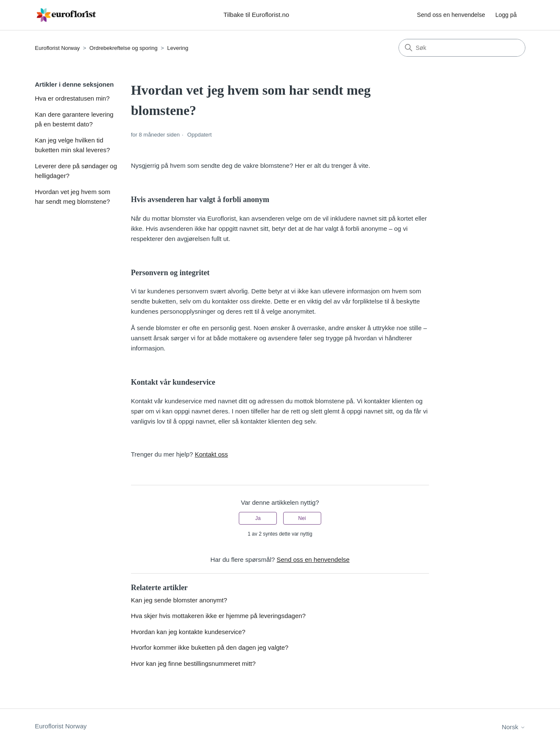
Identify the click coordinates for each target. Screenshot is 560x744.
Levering (178, 48)
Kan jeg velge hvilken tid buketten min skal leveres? (73, 145)
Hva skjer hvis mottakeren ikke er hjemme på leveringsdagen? (219, 616)
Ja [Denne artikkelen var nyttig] (258, 518)
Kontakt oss (211, 454)
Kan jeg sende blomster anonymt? (179, 600)
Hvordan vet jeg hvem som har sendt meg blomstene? (73, 197)
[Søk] (462, 48)
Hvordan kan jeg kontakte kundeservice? (188, 632)
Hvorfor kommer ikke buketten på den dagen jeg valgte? (210, 647)
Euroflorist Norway (57, 48)
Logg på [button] (506, 15)
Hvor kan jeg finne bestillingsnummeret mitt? (193, 663)
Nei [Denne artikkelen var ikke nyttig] (302, 518)
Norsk (513, 727)
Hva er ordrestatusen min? (72, 98)
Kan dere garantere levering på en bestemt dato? (74, 119)
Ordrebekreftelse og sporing (124, 48)
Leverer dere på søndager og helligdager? (76, 171)
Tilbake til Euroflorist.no (256, 15)
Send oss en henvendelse (451, 15)
